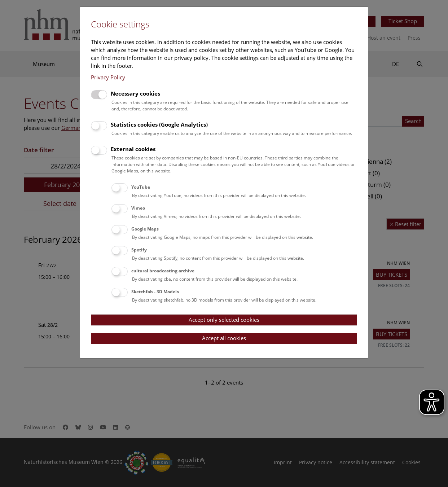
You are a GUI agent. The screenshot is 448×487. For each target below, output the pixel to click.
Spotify (139, 250)
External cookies (133, 149)
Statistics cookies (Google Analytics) (159, 124)
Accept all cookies (224, 338)
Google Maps (145, 229)
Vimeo (138, 208)
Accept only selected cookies (224, 320)
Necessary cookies (135, 93)
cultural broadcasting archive (163, 271)
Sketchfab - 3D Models (155, 292)
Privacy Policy (108, 77)
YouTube (141, 187)
